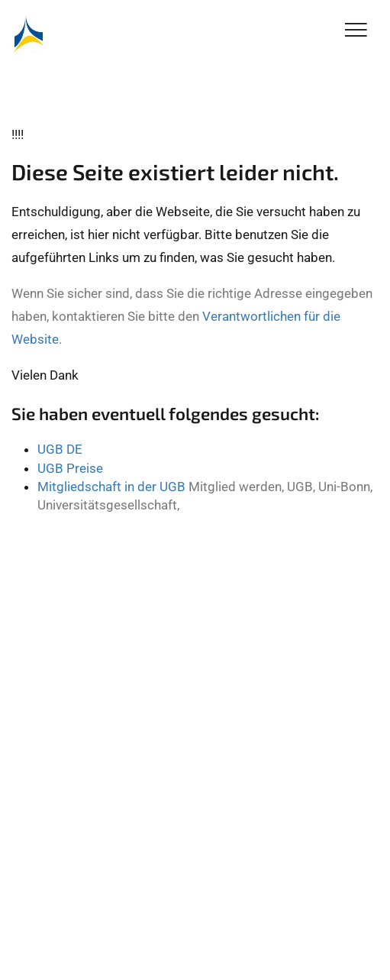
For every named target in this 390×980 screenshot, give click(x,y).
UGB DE (60, 449)
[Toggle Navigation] (356, 31)
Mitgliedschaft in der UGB (111, 487)
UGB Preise (70, 468)
